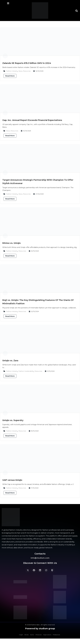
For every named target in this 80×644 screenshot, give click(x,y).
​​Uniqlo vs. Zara (10, 361)
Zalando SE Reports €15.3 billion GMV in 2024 (27, 63)
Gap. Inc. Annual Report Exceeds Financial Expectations (32, 120)
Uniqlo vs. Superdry (13, 420)
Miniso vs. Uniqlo (11, 243)
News (20, 71)
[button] (77, 11)
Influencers (39, 635)
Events (32, 635)
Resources (27, 71)
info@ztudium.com (40, 558)
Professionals (56, 635)
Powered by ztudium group (40, 629)
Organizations (47, 635)
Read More (10, 76)
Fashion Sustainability (26, 371)
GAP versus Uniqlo (12, 480)
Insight (21, 635)
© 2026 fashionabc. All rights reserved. (40, 625)
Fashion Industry (12, 71)
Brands (27, 635)
